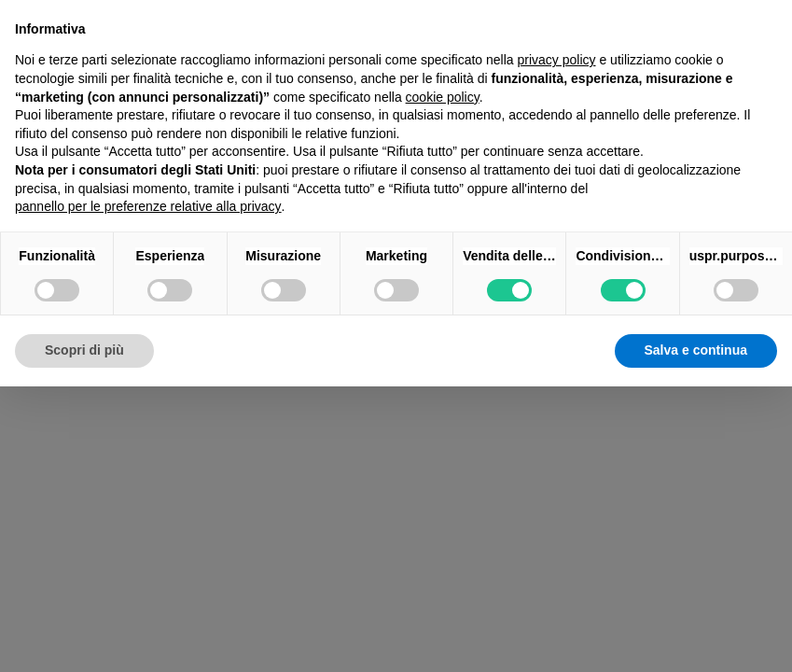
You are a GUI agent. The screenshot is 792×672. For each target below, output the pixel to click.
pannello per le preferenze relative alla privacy (148, 206)
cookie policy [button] (443, 97)
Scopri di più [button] (84, 350)
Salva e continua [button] (696, 350)
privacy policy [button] (557, 60)
